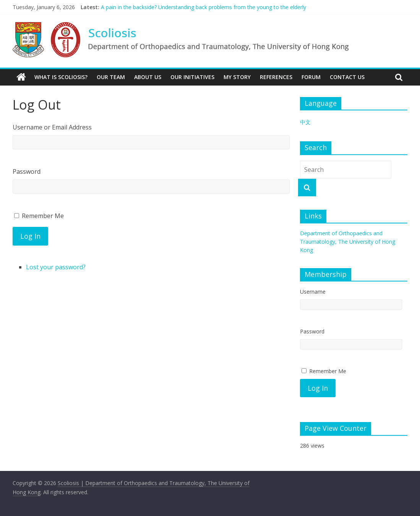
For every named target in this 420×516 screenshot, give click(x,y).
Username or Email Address (52, 127)
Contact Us (347, 77)
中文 (305, 122)
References (276, 77)
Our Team (111, 77)
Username (313, 292)
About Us (148, 77)
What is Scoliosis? (61, 77)
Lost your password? (56, 267)
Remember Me (43, 216)
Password (27, 171)
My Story (237, 77)
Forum (311, 77)
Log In (30, 236)
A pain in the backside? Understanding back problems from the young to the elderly (204, 7)
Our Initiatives (192, 77)
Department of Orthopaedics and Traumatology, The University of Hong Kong (348, 242)
